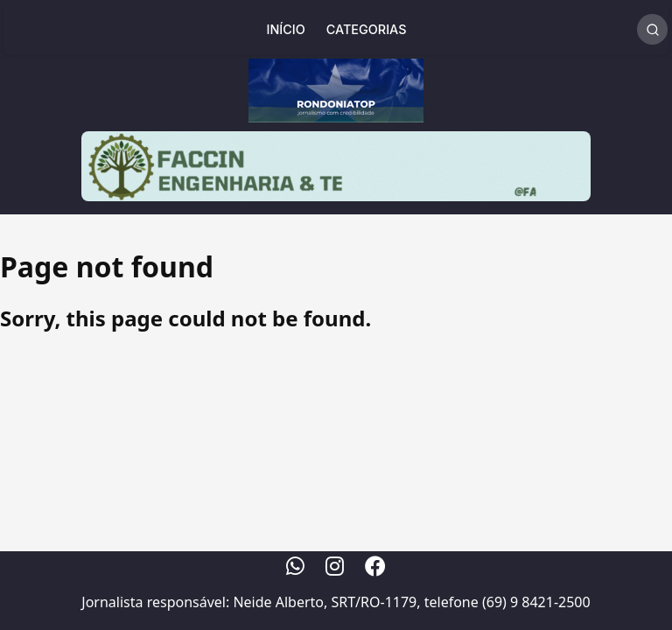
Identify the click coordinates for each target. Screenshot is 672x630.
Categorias (367, 29)
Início (286, 29)
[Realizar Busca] (652, 29)
